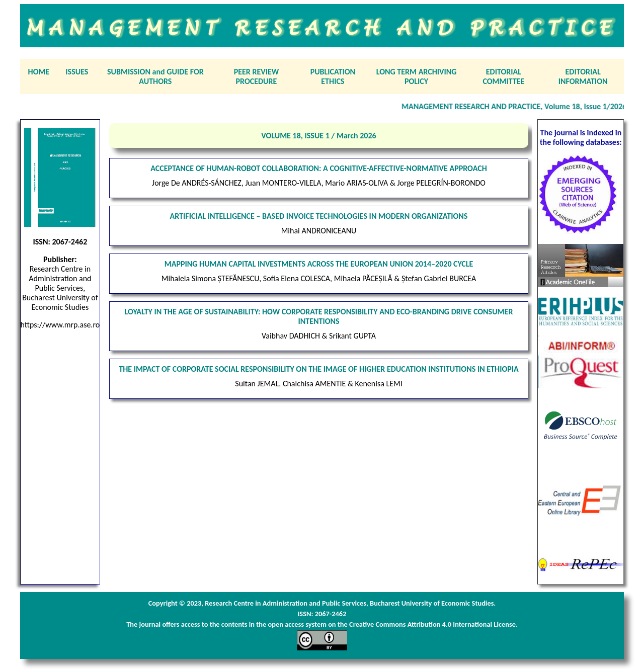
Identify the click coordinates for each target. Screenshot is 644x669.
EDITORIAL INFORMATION (583, 76)
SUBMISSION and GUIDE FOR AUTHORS (155, 76)
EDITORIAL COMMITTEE (503, 76)
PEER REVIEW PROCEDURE (257, 76)
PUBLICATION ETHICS (333, 76)
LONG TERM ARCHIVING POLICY (417, 76)
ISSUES (77, 72)
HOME (39, 72)
